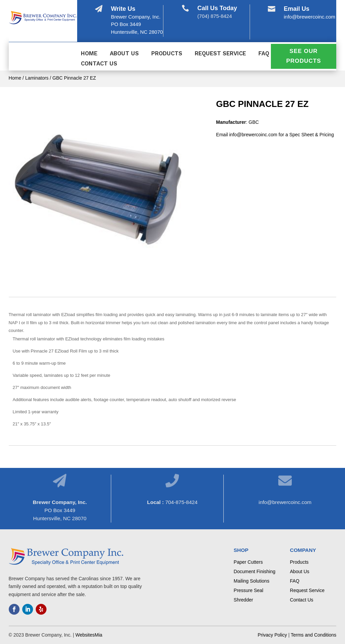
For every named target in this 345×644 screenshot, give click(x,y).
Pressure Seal (249, 590)
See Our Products (303, 56)
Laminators (37, 78)
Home (89, 54)
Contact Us (99, 64)
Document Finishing (255, 571)
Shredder (244, 600)
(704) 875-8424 (215, 16)
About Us (124, 54)
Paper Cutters (248, 562)
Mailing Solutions (252, 581)
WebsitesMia (89, 635)
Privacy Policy (272, 635)
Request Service (220, 54)
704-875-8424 (181, 502)
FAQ (264, 54)
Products (167, 54)
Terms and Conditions (313, 635)
